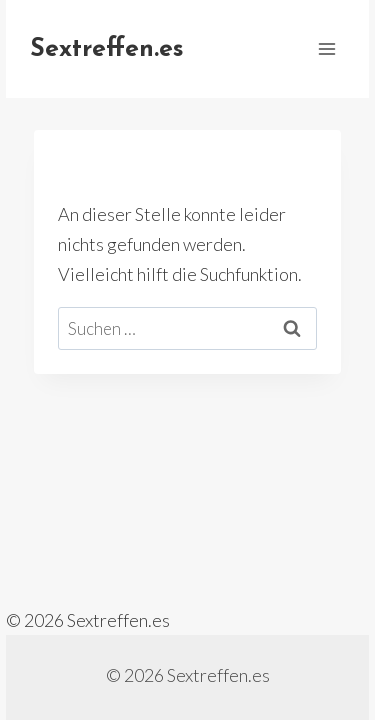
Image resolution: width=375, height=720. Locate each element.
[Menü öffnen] (326, 48)
